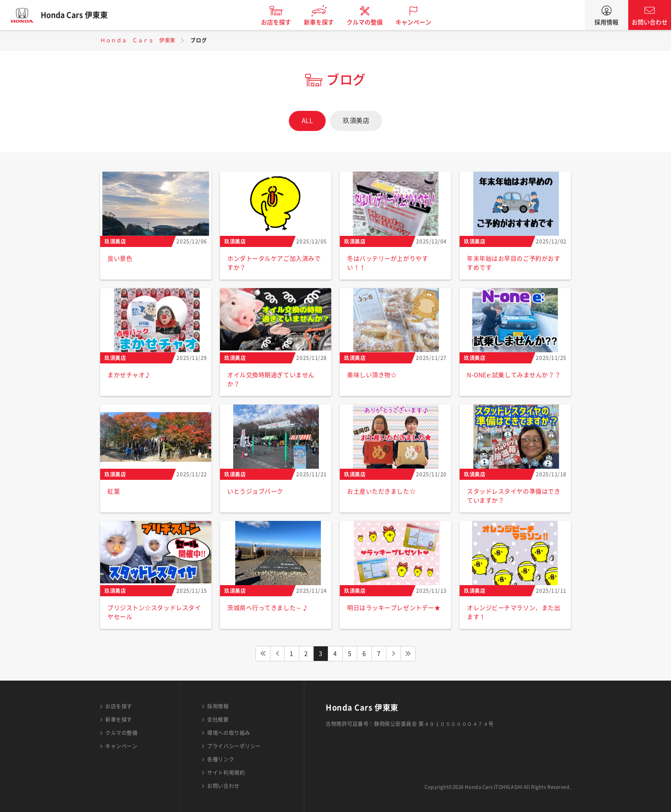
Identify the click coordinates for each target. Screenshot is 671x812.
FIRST (263, 654)
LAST (408, 654)
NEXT (394, 654)
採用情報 (606, 22)
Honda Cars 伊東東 (79, 15)
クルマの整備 (370, 22)
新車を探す (324, 22)
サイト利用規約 (226, 773)
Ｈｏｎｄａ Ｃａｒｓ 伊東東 (138, 40)
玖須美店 (356, 120)
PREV (277, 654)
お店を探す (281, 22)
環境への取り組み (229, 733)
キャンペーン (419, 22)
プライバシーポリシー (234, 746)
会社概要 (218, 720)
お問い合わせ (650, 22)
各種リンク (221, 759)
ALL (307, 120)
